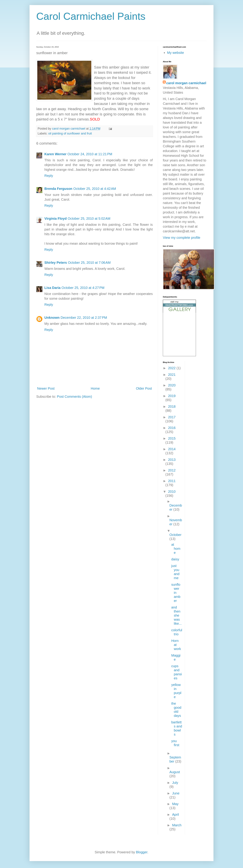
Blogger (142, 852)
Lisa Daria (52, 288)
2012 (172, 470)
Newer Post (46, 388)
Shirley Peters (56, 263)
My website (175, 53)
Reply (49, 176)
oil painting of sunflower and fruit (70, 133)
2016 (172, 428)
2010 (172, 492)
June (176, 793)
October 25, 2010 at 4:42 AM (95, 189)
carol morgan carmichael (186, 83)
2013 (172, 460)
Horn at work (176, 645)
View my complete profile (182, 238)
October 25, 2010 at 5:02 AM (89, 219)
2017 (172, 417)
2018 (172, 406)
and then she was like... (177, 615)
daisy (175, 559)
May (175, 804)
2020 (172, 385)
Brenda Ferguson (58, 189)
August (175, 772)
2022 (172, 368)
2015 (172, 438)
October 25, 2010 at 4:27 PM (83, 288)
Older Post (144, 388)
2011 (172, 481)
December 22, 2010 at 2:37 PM (84, 318)
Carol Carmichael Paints (91, 16)
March (177, 825)
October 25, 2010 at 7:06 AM (89, 263)
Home (95, 388)
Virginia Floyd (56, 219)
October (175, 535)
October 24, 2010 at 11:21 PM (90, 154)
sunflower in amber (176, 593)
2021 (172, 375)
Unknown (52, 318)
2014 (172, 449)
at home (176, 549)
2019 (172, 396)
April (175, 815)
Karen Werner (55, 154)
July (175, 783)
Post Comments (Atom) (74, 397)
